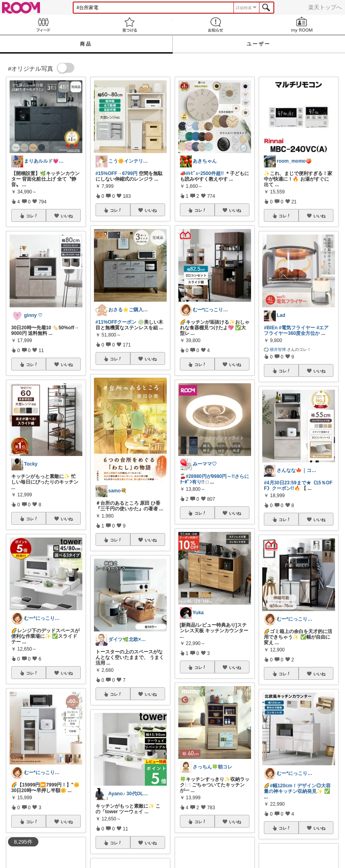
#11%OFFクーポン (116, 322)
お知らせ (216, 25)
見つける (130, 25)
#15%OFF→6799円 (117, 173)
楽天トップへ (325, 7)
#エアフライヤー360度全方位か (296, 330)
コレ (32, 216)
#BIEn (271, 328)
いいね (67, 216)
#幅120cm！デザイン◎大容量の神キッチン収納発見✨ (297, 788)
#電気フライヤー (297, 328)
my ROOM (302, 25)
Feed (43, 25)
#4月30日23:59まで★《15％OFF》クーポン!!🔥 (298, 486)
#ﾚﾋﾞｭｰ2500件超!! (205, 173)
